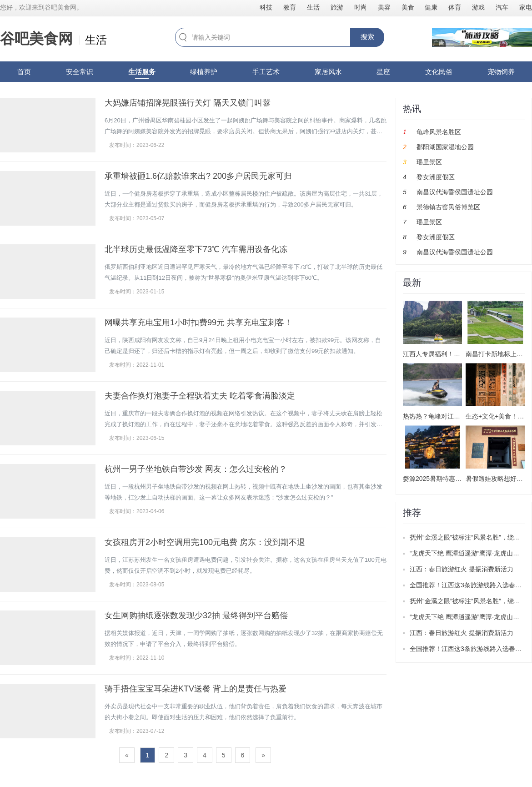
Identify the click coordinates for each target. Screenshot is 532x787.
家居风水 (328, 72)
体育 (455, 7)
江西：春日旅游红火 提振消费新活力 (462, 569)
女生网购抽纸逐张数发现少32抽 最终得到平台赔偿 (196, 615)
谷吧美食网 (36, 39)
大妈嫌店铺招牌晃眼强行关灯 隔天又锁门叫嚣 (188, 103)
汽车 (502, 7)
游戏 (478, 7)
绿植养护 (204, 72)
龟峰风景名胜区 (439, 132)
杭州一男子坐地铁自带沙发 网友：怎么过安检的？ (196, 469)
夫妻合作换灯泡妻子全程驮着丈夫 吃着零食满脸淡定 (200, 396)
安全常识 (80, 72)
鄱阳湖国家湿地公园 (445, 147)
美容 (384, 7)
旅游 (337, 7)
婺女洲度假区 (436, 177)
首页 (24, 72)
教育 (290, 7)
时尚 (361, 7)
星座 (383, 72)
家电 (526, 7)
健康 (431, 7)
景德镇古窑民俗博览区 (448, 207)
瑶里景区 (429, 162)
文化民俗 (439, 72)
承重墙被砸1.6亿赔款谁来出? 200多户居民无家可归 (198, 176)
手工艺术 (266, 72)
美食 (408, 7)
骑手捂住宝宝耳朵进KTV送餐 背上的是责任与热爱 (196, 689)
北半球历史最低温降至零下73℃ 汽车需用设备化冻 (196, 249)
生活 (313, 7)
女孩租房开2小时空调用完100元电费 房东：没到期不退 (205, 542)
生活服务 (142, 72)
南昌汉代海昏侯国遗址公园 (455, 192)
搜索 (367, 37)
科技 (266, 7)
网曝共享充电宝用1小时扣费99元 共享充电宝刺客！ (198, 323)
